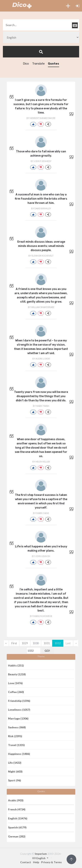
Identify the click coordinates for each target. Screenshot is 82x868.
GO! (47, 651)
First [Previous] (14, 643)
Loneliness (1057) (19, 710)
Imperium (41, 854)
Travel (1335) (16, 745)
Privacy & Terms (51, 862)
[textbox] (41, 25)
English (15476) (18, 818)
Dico (26, 64)
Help (36, 862)
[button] (68, 6)
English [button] (39, 858)
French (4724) (17, 809)
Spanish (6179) (17, 827)
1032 (58, 643)
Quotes (54, 64)
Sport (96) (15, 780)
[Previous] (6, 643)
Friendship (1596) (19, 701)
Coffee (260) (16, 692)
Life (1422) (15, 763)
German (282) (17, 836)
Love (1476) (15, 683)
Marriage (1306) (18, 718)
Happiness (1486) (19, 754)
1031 (47, 643)
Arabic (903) (16, 800)
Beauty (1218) (17, 674)
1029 (25, 643)
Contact (26, 862)
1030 (36, 643)
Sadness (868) (17, 727)
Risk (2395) (15, 736)
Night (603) (15, 771)
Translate (38, 64)
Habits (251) (16, 665)
